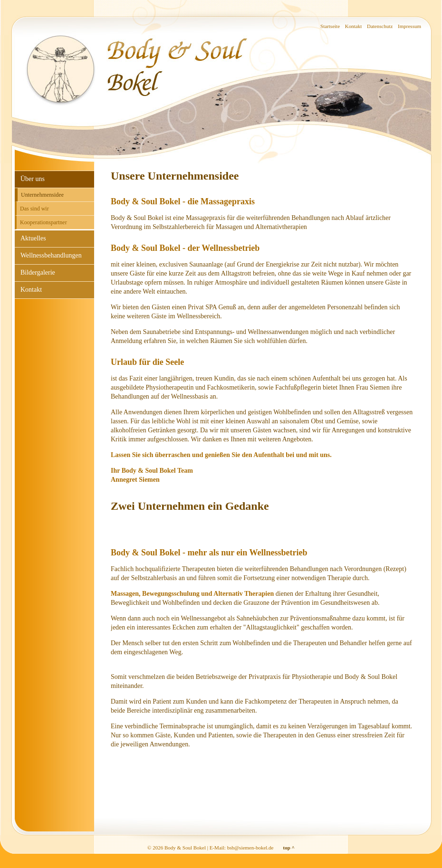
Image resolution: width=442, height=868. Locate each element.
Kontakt (353, 26)
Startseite (330, 26)
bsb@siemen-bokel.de (250, 848)
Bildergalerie (38, 272)
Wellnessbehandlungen (51, 255)
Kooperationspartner (43, 222)
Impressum (409, 26)
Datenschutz (380, 26)
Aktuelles (33, 238)
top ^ (289, 848)
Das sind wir (34, 209)
